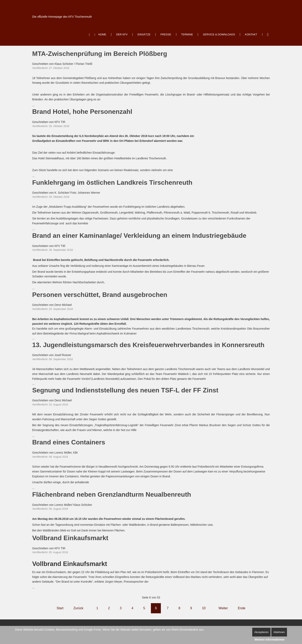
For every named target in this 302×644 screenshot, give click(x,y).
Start (60, 608)
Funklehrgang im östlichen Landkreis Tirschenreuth (112, 182)
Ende (242, 608)
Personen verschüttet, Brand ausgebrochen (100, 295)
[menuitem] (100, 35)
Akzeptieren (261, 632)
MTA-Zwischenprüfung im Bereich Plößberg (100, 54)
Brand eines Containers (69, 442)
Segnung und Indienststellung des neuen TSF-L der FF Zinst (125, 390)
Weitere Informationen (270, 640)
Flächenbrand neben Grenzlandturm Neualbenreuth (112, 494)
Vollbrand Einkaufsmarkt (70, 538)
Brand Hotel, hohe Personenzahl (82, 112)
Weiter (223, 608)
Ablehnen (279, 632)
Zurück (78, 608)
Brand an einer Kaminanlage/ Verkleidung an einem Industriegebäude (139, 236)
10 (204, 608)
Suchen (268, 35)
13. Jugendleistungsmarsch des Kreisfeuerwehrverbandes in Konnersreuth (148, 345)
